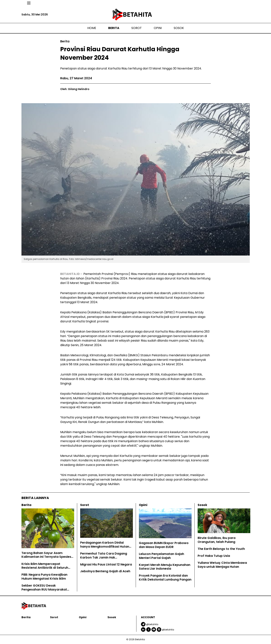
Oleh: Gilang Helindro (75, 89)
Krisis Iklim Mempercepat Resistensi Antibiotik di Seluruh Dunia (45, 568)
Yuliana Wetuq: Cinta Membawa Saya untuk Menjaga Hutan (222, 565)
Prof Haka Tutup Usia (214, 556)
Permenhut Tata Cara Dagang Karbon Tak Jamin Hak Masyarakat (104, 557)
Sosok (179, 28)
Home (92, 28)
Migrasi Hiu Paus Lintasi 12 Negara (106, 564)
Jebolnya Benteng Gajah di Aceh (106, 571)
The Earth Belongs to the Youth (221, 549)
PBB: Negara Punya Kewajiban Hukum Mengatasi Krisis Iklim (44, 577)
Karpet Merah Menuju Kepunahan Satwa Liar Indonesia (165, 567)
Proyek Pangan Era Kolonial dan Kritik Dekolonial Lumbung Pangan (165, 578)
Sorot (137, 28)
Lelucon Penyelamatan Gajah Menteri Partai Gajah (161, 556)
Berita (114, 28)
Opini (158, 28)
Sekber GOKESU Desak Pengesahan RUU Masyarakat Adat (44, 589)
